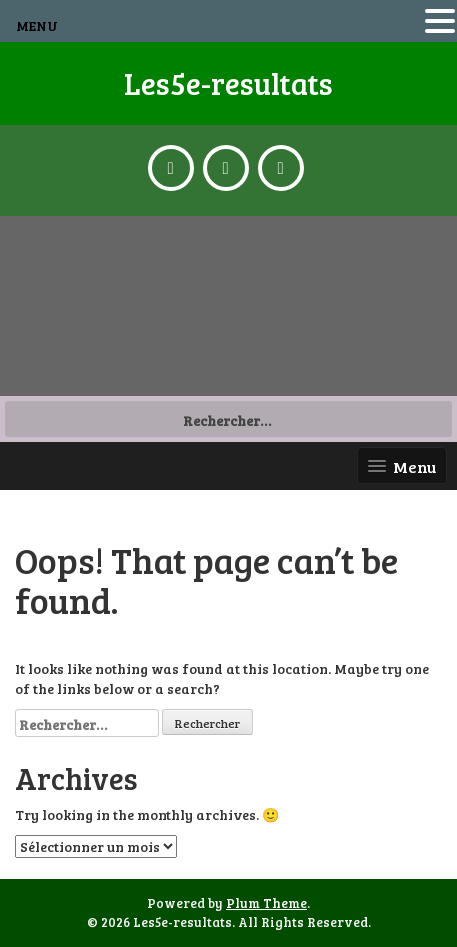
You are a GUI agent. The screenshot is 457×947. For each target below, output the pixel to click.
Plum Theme (266, 903)
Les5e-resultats (228, 83)
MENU (37, 25)
